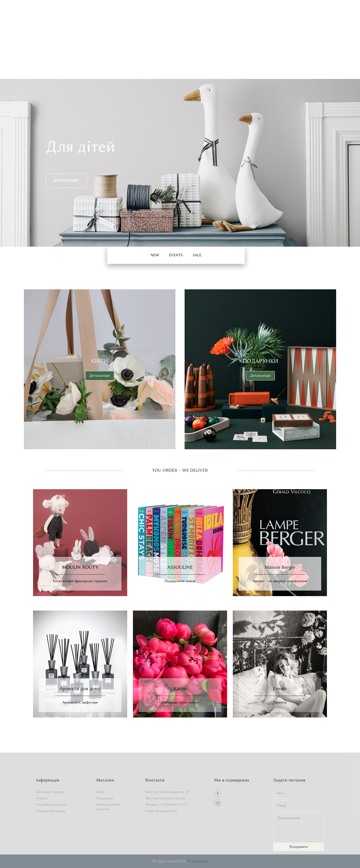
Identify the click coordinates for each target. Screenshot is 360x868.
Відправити (299, 847)
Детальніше (66, 180)
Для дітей (81, 146)
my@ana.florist (166, 811)
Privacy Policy (198, 861)
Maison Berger (280, 567)
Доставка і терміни (50, 792)
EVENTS (176, 255)
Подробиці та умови (52, 805)
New (155, 255)
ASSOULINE (180, 567)
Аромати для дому (80, 688)
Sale (197, 255)
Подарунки (260, 361)
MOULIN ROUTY (80, 567)
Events (280, 688)
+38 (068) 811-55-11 (174, 805)
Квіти (100, 361)
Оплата (42, 798)
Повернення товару (51, 811)
